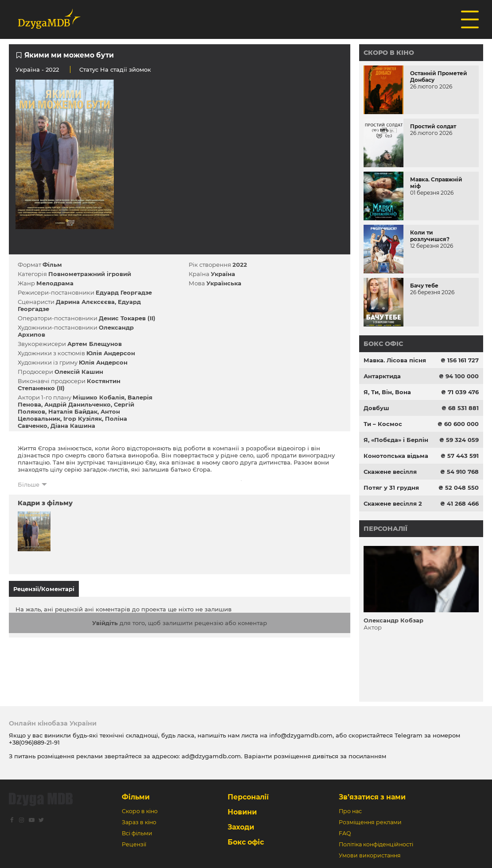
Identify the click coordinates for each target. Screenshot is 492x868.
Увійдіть (105, 623)
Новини (242, 812)
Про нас (350, 811)
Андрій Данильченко (77, 404)
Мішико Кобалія (99, 397)
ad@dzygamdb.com (211, 756)
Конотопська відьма (396, 456)
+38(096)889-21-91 (34, 742)
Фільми (136, 797)
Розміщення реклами (370, 822)
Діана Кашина (73, 426)
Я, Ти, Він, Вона (387, 392)
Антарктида (382, 376)
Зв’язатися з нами (372, 797)
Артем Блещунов (95, 344)
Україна (28, 69)
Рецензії (134, 844)
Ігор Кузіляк (83, 419)
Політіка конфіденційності (376, 844)
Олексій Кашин (79, 372)
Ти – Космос (383, 424)
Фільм (52, 265)
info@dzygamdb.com (300, 735)
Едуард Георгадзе (124, 292)
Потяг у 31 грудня (391, 488)
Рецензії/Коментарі (44, 589)
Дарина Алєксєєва (85, 302)
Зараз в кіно (139, 822)
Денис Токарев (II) (127, 318)
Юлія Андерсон (111, 353)
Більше (29, 484)
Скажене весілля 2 (393, 503)
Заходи (241, 827)
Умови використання (370, 855)
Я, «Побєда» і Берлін (396, 440)
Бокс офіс (383, 344)
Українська (224, 283)
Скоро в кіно (389, 53)
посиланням (367, 756)
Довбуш (376, 408)
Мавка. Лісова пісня (395, 360)
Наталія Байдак (73, 411)
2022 (240, 265)
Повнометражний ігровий (90, 274)
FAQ (345, 833)
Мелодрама (55, 283)
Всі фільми (137, 833)
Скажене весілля (390, 472)
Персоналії (385, 529)
